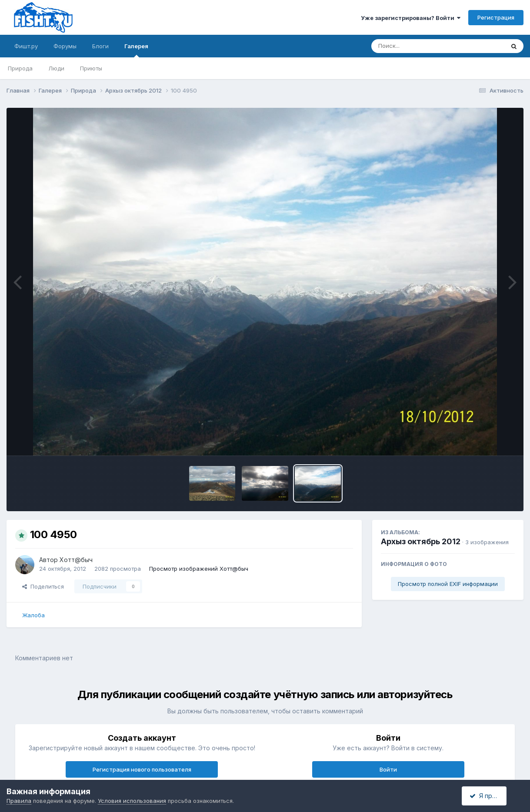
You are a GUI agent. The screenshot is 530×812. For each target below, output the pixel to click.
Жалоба (33, 615)
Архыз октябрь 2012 (421, 541)
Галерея (136, 50)
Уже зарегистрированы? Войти (411, 18)
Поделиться (43, 586)
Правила (19, 801)
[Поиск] (421, 46)
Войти (388, 769)
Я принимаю (491, 796)
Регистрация (496, 17)
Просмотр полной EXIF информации (448, 584)
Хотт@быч (76, 560)
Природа (20, 68)
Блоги (100, 46)
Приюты (91, 68)
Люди (56, 68)
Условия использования (132, 801)
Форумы (65, 46)
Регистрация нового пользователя (142, 769)
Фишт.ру (26, 46)
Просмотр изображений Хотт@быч (199, 569)
